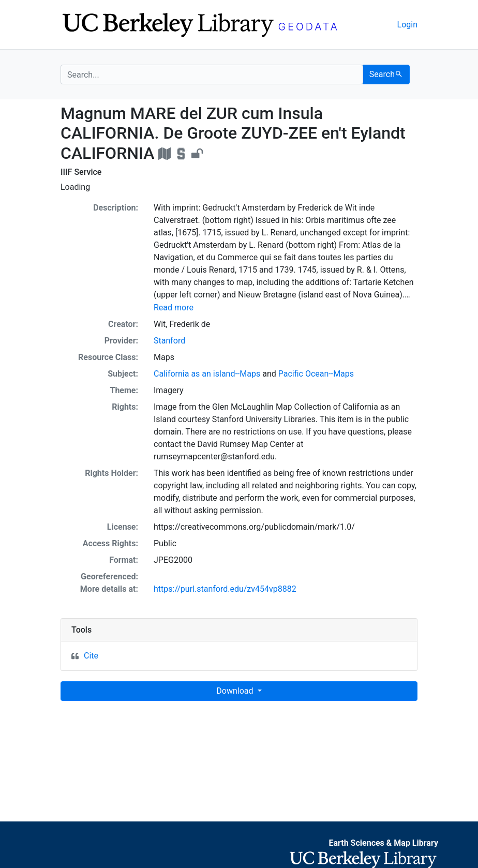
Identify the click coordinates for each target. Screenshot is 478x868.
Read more (174, 308)
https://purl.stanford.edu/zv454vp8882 (225, 589)
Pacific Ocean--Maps (316, 374)
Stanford (169, 341)
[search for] (212, 74)
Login (407, 25)
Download (236, 691)
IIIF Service (81, 172)
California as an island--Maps (207, 374)
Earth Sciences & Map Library (383, 843)
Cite (91, 656)
